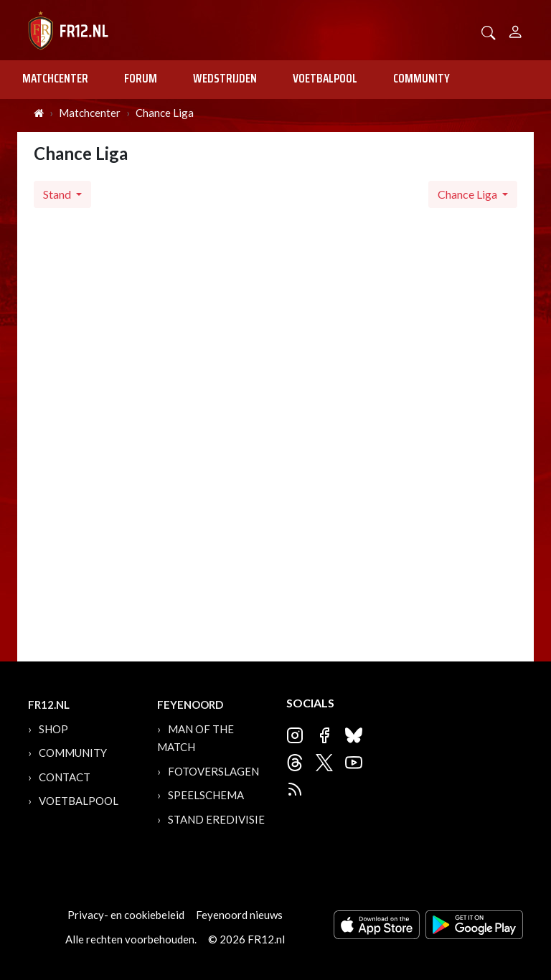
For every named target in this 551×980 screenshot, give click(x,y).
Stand (58, 194)
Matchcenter (55, 78)
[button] (489, 31)
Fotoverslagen (213, 771)
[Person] (515, 30)
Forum (141, 78)
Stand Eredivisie (216, 819)
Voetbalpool (325, 78)
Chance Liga (165, 113)
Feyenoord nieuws (239, 915)
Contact (65, 777)
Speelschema (206, 795)
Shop (53, 729)
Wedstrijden (225, 78)
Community (422, 78)
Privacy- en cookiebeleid (126, 915)
